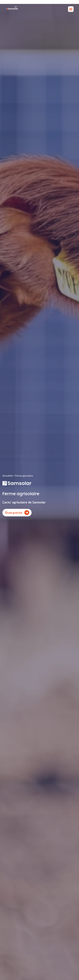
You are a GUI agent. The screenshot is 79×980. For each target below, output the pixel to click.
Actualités (8, 476)
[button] (71, 9)
